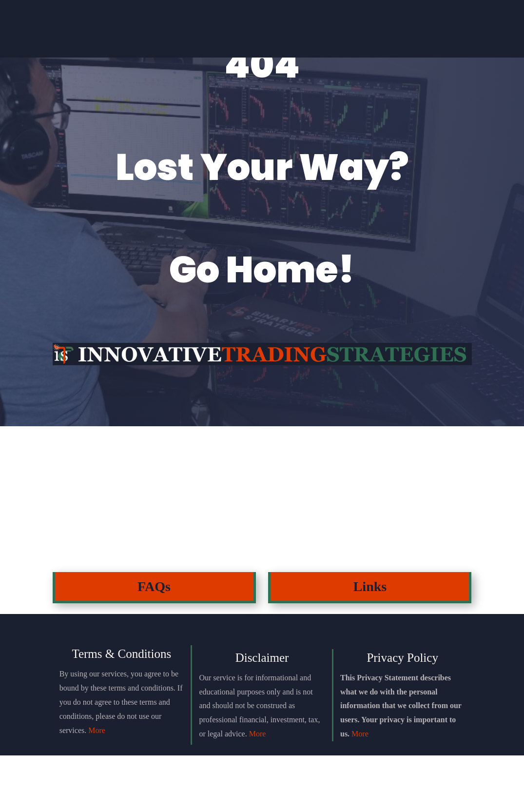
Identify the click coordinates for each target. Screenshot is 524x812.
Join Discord (168, 35)
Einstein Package (262, 35)
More (97, 787)
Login (450, 35)
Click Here (85, 577)
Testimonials (356, 35)
